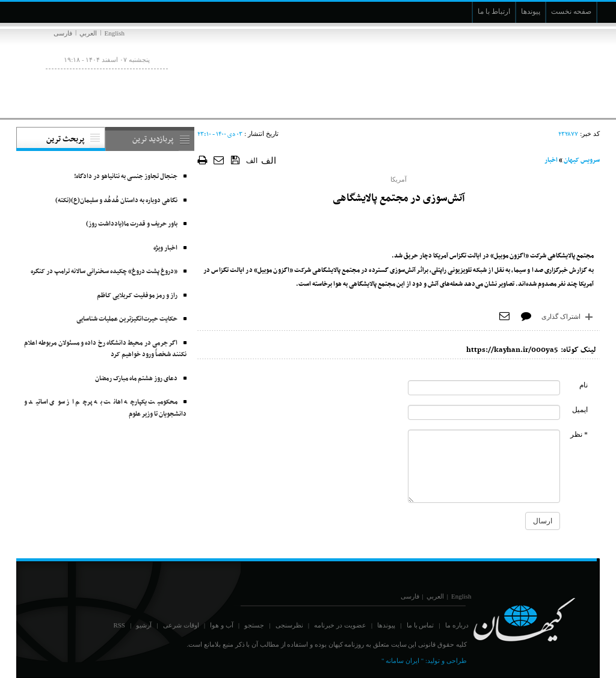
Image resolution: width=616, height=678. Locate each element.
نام (584, 385)
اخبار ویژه (165, 248)
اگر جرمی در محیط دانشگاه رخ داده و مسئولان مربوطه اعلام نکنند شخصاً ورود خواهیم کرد (105, 349)
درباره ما (457, 625)
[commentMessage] (484, 466)
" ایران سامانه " (402, 661)
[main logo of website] (520, 71)
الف (252, 161)
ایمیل (580, 410)
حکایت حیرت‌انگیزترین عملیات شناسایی (127, 319)
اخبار (551, 160)
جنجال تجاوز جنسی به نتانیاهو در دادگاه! (126, 177)
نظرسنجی (289, 625)
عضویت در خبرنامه (340, 625)
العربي (88, 33)
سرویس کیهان (582, 160)
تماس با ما (420, 625)
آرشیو (144, 625)
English (114, 33)
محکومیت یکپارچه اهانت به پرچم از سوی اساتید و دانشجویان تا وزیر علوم (105, 408)
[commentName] (484, 388)
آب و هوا (222, 625)
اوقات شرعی (181, 625)
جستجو (254, 625)
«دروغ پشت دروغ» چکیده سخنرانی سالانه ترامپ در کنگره (104, 272)
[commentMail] (484, 412)
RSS (119, 625)
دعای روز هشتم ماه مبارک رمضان (136, 379)
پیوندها (386, 625)
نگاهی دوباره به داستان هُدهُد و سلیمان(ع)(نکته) (116, 201)
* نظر (579, 434)
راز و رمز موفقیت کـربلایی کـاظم (137, 296)
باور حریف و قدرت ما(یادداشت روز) (132, 224)
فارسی (63, 33)
